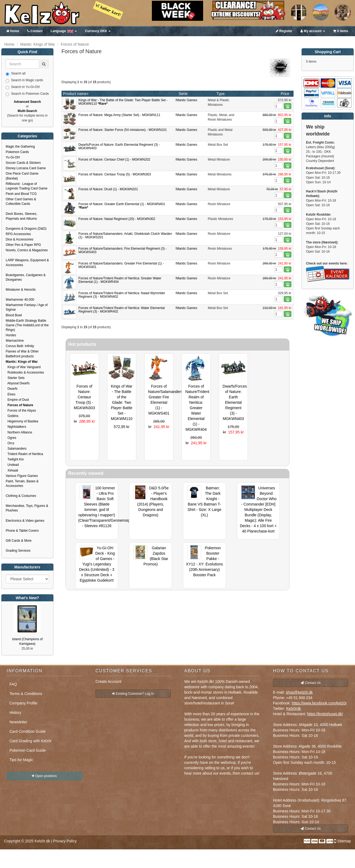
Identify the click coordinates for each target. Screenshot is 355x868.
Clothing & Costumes (21, 496)
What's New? (27, 598)
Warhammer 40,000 (20, 300)
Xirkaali (12, 470)
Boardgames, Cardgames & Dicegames (26, 277)
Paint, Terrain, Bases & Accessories (22, 484)
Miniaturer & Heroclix (21, 290)
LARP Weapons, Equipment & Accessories (27, 262)
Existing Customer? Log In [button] (133, 694)
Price (285, 94)
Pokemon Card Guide (28, 750)
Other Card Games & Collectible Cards (21, 201)
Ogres (11, 438)
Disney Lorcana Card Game (26, 168)
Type (220, 94)
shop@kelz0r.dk (299, 692)
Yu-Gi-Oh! (13, 157)
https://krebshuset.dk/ (325, 714)
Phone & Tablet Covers (22, 531)
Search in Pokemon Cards (27, 94)
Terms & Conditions (26, 694)
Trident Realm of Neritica (24, 454)
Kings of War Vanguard (23, 367)
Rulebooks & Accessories (25, 372)
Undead (12, 465)
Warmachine (15, 341)
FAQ (13, 684)
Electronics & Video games (25, 521)
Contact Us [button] (311, 683)
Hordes (11, 335)
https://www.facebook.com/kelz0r (319, 703)
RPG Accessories (18, 234)
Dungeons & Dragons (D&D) (26, 229)
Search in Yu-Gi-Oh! (23, 87)
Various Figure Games (22, 476)
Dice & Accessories (20, 239)
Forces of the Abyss (21, 411)
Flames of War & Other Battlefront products (22, 354)
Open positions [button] (44, 776)
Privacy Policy (65, 841)
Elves (11, 394)
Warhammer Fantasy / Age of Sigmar (27, 307)
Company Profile (23, 703)
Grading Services (18, 551)
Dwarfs (12, 389)
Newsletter (18, 722)
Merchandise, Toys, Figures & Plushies (27, 508)
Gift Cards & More (19, 541)
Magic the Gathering (20, 147)
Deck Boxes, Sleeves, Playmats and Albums (21, 216)
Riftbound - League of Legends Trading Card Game (27, 186)
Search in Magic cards (24, 80)
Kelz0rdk (293, 708)
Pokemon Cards (17, 152)
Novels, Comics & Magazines (27, 250)
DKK (98, 31)
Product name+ (76, 94)
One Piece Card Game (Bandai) (22, 176)
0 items (341, 31)
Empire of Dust (17, 400)
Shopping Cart (327, 52)
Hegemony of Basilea (22, 421)
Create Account (108, 681)
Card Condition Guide (28, 731)
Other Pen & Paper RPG (23, 245)
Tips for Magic (21, 760)
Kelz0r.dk (42, 841)
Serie (183, 94)
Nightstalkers (16, 427)
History (15, 713)
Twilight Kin (15, 459)
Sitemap (344, 841)
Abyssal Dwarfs (18, 383)
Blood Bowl (14, 315)
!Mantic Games (186, 100)
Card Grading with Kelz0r (30, 741)
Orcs (10, 443)
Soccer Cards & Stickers (23, 163)
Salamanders (16, 449)
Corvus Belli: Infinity (20, 346)
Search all (16, 74)
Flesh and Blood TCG (21, 194)
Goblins (12, 416)
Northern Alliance (19, 432)
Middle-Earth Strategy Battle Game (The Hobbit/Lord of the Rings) (27, 325)
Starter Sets (15, 378)
